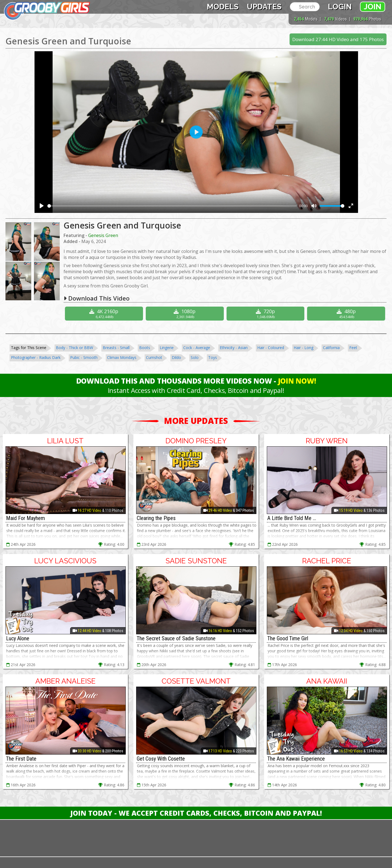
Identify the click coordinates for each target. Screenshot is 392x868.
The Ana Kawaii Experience (296, 759)
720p (266, 314)
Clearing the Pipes (156, 518)
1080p (185, 314)
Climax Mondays (122, 357)
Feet (353, 348)
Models (223, 7)
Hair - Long (304, 348)
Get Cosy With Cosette (161, 759)
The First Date (21, 759)
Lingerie (167, 348)
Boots (145, 348)
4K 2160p (105, 314)
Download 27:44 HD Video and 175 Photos (338, 39)
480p (347, 314)
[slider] (172, 206)
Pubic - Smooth (84, 357)
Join (373, 7)
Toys (213, 357)
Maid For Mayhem (25, 518)
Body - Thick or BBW (75, 348)
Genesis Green (103, 235)
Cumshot (154, 357)
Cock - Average (197, 348)
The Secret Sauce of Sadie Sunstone (176, 638)
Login (340, 7)
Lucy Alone (18, 638)
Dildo (176, 357)
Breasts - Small (116, 348)
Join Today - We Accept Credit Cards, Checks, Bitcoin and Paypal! (196, 813)
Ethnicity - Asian (234, 348)
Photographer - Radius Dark (36, 357)
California (331, 348)
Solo (195, 357)
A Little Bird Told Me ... (292, 518)
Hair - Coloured (271, 348)
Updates (264, 7)
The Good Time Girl (288, 638)
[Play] (42, 206)
